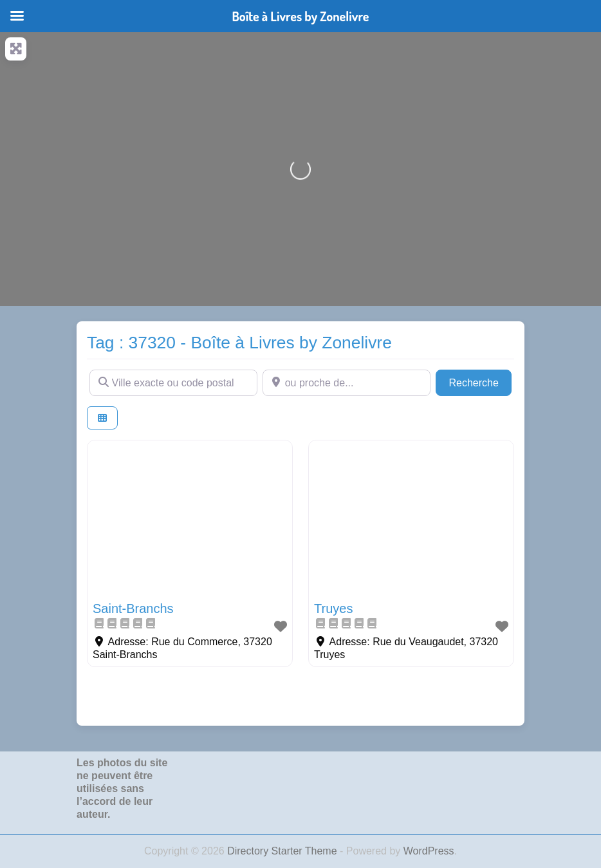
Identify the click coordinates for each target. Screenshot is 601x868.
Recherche (480, 382)
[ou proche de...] (347, 382)
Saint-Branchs (133, 609)
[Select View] (102, 418)
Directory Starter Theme (283, 851)
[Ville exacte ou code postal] (173, 382)
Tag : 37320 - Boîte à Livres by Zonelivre (239, 343)
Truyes (333, 609)
